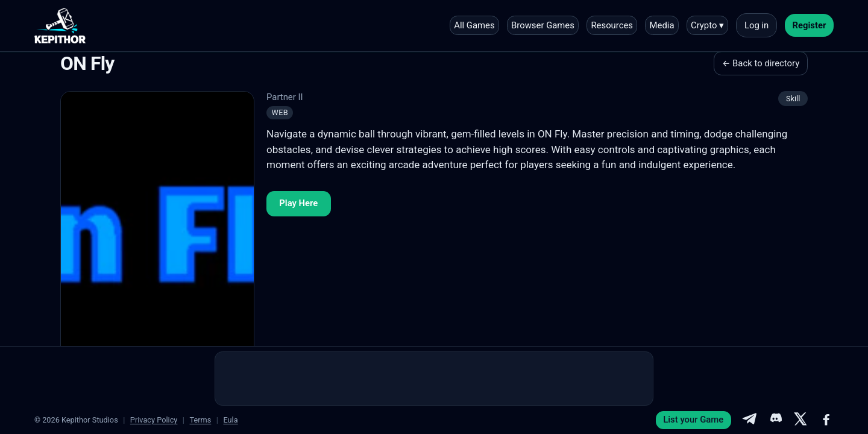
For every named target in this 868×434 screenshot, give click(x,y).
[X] (800, 420)
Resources (612, 25)
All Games (474, 25)
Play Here (298, 203)
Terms (200, 420)
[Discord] (775, 420)
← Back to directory (761, 63)
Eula (230, 420)
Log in (756, 25)
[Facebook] (826, 420)
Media (662, 25)
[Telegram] (749, 420)
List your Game (693, 420)
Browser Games (543, 25)
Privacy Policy (154, 420)
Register (810, 25)
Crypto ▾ (707, 25)
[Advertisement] (434, 379)
